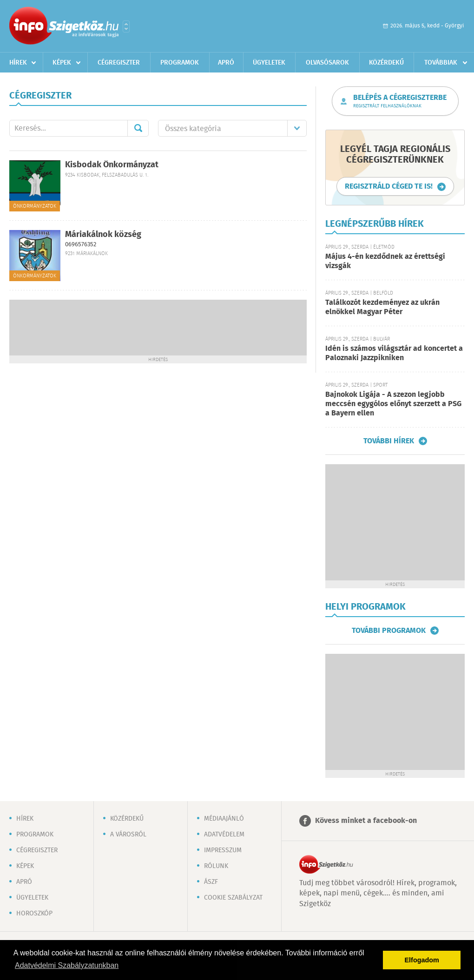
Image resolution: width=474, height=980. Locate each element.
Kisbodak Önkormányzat (112, 165)
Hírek (18, 63)
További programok (389, 631)
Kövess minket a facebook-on (366, 821)
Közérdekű (386, 63)
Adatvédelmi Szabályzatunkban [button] (67, 965)
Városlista (126, 26)
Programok (180, 63)
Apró (226, 63)
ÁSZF (211, 882)
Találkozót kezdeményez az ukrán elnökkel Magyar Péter (382, 307)
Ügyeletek (269, 63)
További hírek (389, 441)
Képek (62, 63)
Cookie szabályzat (233, 898)
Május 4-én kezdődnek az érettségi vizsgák (385, 261)
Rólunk (216, 866)
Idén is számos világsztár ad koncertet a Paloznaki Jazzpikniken (394, 353)
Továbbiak (441, 63)
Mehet (138, 128)
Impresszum (223, 850)
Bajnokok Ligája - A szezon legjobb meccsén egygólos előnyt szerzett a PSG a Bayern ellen (393, 404)
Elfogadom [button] (422, 960)
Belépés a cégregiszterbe (400, 101)
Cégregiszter (119, 63)
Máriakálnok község (103, 235)
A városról (128, 835)
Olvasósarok (327, 63)
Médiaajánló (224, 819)
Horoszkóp (34, 914)
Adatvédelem (224, 835)
